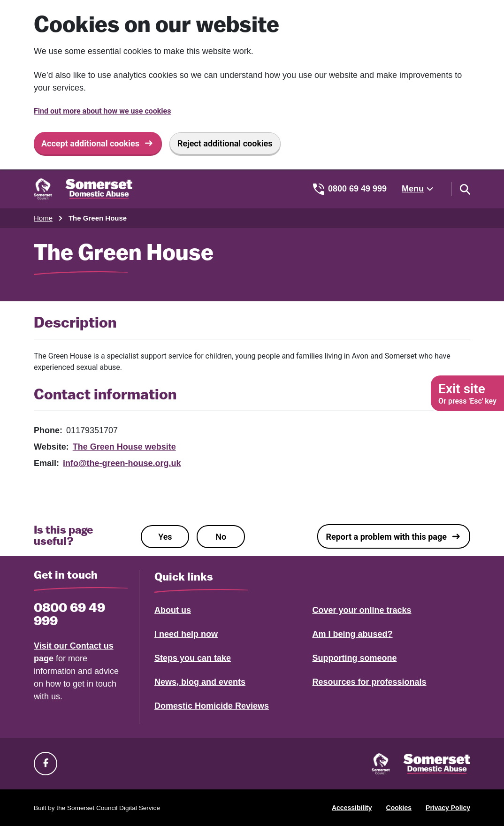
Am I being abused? (353, 634)
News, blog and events (200, 682)
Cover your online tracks (362, 610)
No (221, 537)
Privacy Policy (448, 808)
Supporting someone (355, 658)
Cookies (399, 808)
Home (43, 218)
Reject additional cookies (225, 143)
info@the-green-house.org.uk (122, 463)
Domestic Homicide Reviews (212, 706)
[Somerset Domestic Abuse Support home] (83, 189)
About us (173, 610)
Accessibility (352, 808)
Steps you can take (193, 658)
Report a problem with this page (386, 537)
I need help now (186, 634)
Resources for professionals (370, 682)
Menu (413, 189)
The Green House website (124, 447)
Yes (165, 537)
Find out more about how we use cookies (102, 111)
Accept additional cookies (90, 143)
